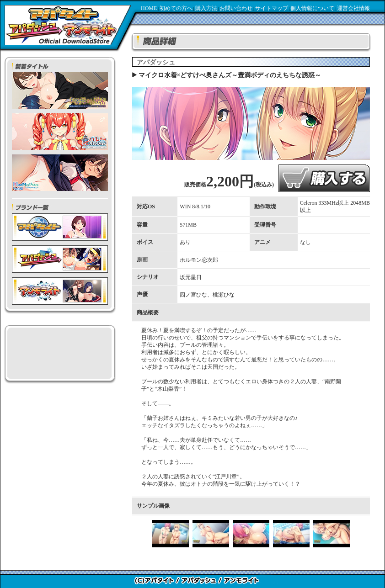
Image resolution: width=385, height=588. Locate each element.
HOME (149, 8)
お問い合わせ (236, 8)
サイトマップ (272, 8)
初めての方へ (176, 8)
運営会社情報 (353, 8)
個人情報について (312, 8)
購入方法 (206, 8)
